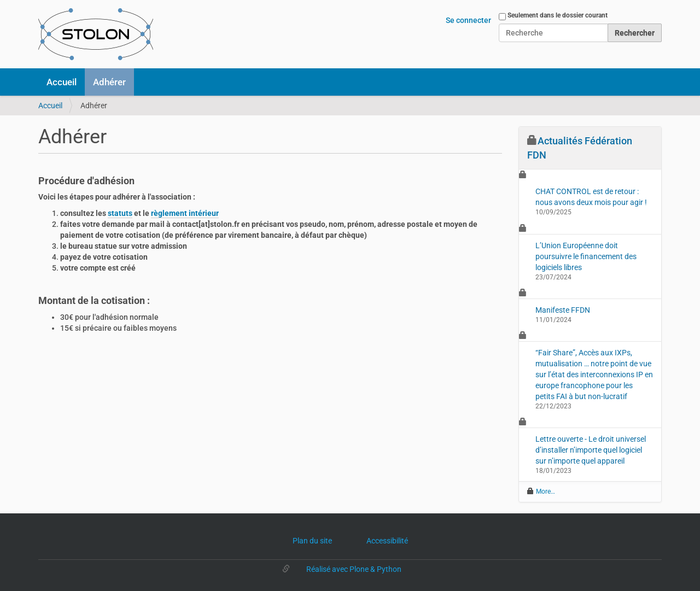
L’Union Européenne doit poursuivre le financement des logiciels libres (586, 256)
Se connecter (468, 20)
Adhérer (109, 82)
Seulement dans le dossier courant (558, 15)
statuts (120, 213)
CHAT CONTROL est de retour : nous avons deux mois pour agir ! (591, 197)
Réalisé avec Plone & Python (354, 569)
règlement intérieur (185, 213)
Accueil (62, 82)
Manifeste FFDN (563, 310)
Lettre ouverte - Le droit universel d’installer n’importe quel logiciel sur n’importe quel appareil (591, 450)
